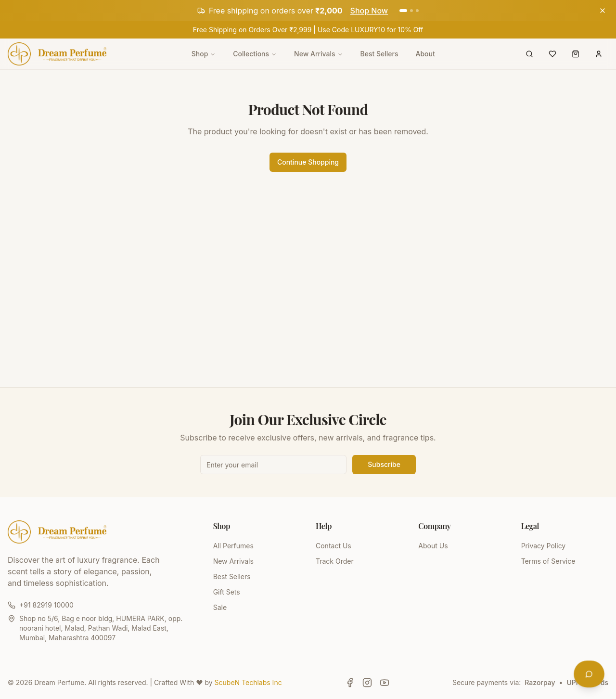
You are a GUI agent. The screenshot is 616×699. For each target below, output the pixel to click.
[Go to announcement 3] (417, 11)
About (425, 54)
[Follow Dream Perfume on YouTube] (385, 683)
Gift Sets (227, 592)
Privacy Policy (544, 546)
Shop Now (369, 11)
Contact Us (334, 546)
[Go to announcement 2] (411, 11)
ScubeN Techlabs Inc (248, 682)
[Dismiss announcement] (603, 11)
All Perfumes (233, 546)
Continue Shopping (308, 162)
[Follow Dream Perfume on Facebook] (350, 683)
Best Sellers (379, 54)
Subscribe (384, 464)
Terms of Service (548, 561)
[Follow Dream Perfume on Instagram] (367, 683)
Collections (255, 54)
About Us (433, 546)
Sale (220, 607)
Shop (204, 54)
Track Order (335, 561)
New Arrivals (318, 54)
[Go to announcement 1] (403, 11)
